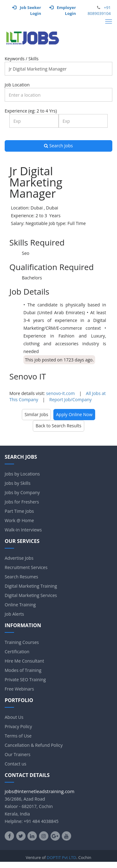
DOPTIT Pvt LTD (61, 857)
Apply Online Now (74, 414)
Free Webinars (19, 689)
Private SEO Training (25, 680)
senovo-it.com (61, 393)
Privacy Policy (18, 726)
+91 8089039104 (99, 10)
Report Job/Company (71, 400)
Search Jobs (58, 146)
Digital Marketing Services (31, 595)
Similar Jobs (37, 414)
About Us (14, 717)
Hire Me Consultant (24, 661)
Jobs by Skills (18, 483)
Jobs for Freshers (22, 502)
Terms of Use (18, 736)
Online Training (20, 605)
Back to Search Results (58, 426)
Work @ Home (19, 520)
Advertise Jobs (19, 558)
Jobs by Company (22, 492)
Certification (17, 652)
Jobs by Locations (22, 474)
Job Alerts (14, 614)
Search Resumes (21, 577)
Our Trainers (17, 754)
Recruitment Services (26, 567)
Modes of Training (23, 670)
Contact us (15, 764)
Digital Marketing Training (31, 586)
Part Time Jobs (19, 511)
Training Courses (22, 642)
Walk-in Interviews (23, 530)
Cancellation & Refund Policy (34, 745)
